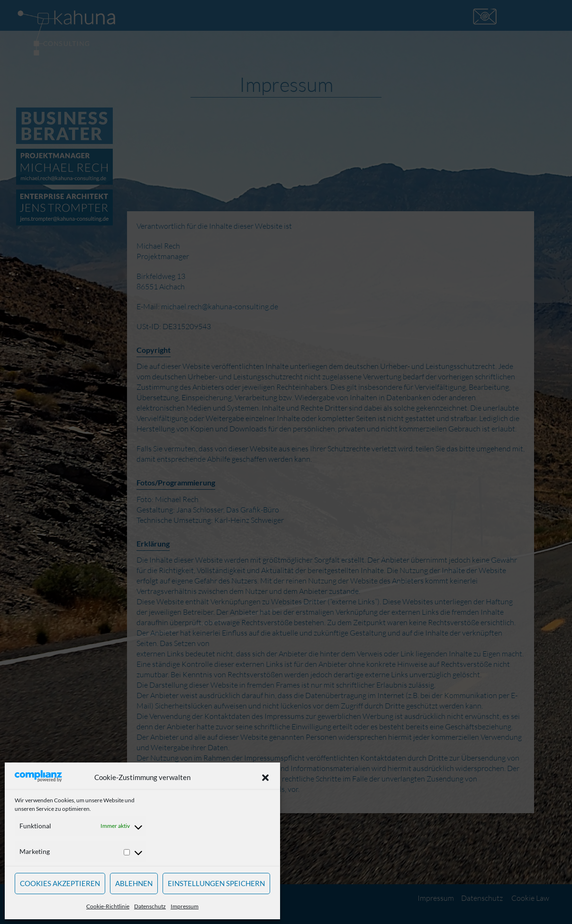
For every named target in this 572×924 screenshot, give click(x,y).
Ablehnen (134, 883)
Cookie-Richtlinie (108, 906)
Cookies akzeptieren (60, 883)
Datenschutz (150, 906)
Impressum (185, 906)
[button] (265, 778)
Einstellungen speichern (216, 883)
